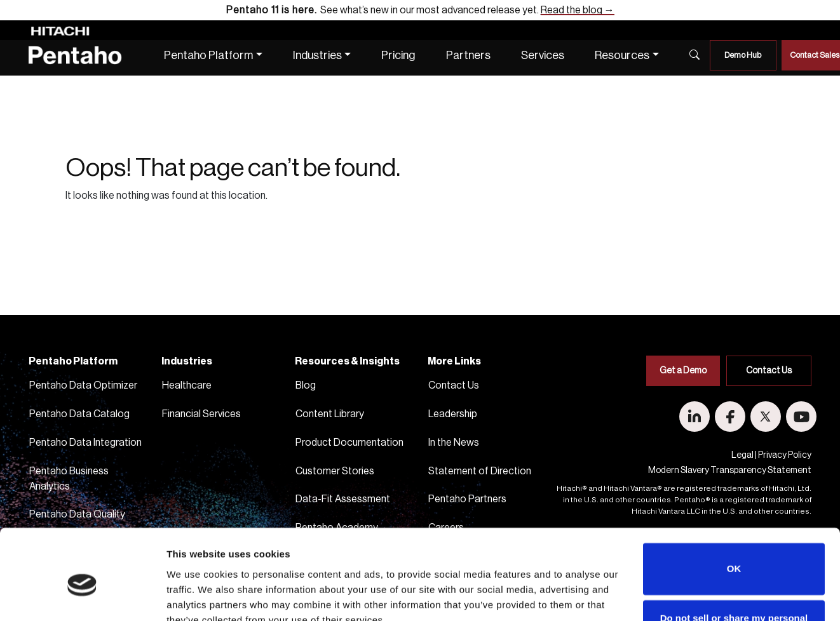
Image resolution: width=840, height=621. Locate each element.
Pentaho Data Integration (85, 443)
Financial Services (201, 414)
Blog (306, 385)
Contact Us (454, 385)
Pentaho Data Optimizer (83, 385)
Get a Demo (683, 371)
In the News (454, 443)
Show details (194, 596)
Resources (622, 55)
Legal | (744, 455)
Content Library (330, 414)
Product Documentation (349, 443)
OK (734, 510)
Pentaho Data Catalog (79, 414)
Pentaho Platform (208, 55)
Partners (468, 55)
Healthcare (187, 385)
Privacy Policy (785, 455)
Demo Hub (743, 55)
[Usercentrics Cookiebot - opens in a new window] (82, 596)
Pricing (398, 55)
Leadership (453, 414)
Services (543, 55)
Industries (317, 55)
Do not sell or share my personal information (734, 567)
